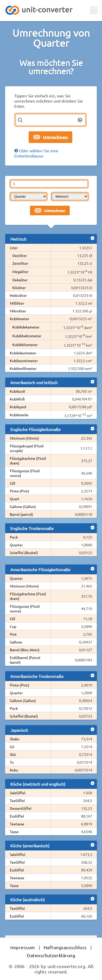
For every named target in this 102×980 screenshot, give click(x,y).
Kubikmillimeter (23, 368)
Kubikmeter (19, 319)
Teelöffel (17, 800)
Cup (13, 626)
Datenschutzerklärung (51, 955)
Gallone (16, 642)
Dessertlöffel (21, 808)
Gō (12, 747)
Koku (14, 770)
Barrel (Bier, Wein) (25, 650)
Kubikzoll (17, 391)
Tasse (14, 832)
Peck (14, 537)
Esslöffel (17, 816)
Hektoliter (18, 295)
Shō (13, 754)
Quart (15, 499)
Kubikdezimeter (23, 353)
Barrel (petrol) (21, 514)
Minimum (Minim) (24, 438)
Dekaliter (20, 280)
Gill (13, 483)
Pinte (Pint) (19, 491)
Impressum (23, 947)
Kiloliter (19, 288)
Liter (14, 248)
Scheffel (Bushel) (24, 553)
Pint (13, 634)
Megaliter (20, 271)
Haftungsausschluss (65, 947)
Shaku (15, 739)
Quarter (16, 545)
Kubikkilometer (25, 345)
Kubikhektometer (27, 336)
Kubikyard (18, 407)
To (12, 762)
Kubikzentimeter (24, 361)
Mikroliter (18, 311)
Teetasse (17, 824)
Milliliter (17, 303)
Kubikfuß (17, 399)
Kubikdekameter (26, 327)
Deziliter (20, 255)
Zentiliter (20, 263)
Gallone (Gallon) (23, 506)
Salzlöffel (18, 793)
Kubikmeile (19, 415)
